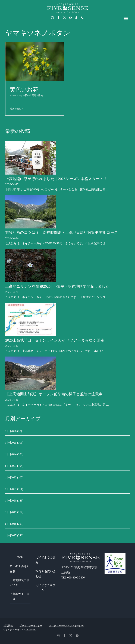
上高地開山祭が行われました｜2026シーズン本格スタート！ (56, 179)
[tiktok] (76, 18)
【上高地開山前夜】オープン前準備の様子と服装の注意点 (54, 394)
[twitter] (64, 18)
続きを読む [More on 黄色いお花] (16, 109)
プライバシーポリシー (31, 626)
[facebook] (58, 18)
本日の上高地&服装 (33, 95)
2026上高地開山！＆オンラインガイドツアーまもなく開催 (55, 340)
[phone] (82, 18)
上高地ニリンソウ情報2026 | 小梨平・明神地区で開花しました (57, 286)
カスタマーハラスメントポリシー (66, 626)
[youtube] (70, 18)
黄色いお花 (24, 89)
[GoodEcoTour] (115, 555)
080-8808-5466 (76, 578)
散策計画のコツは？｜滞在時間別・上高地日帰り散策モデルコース (62, 233)
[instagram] (52, 18)
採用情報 (8, 626)
